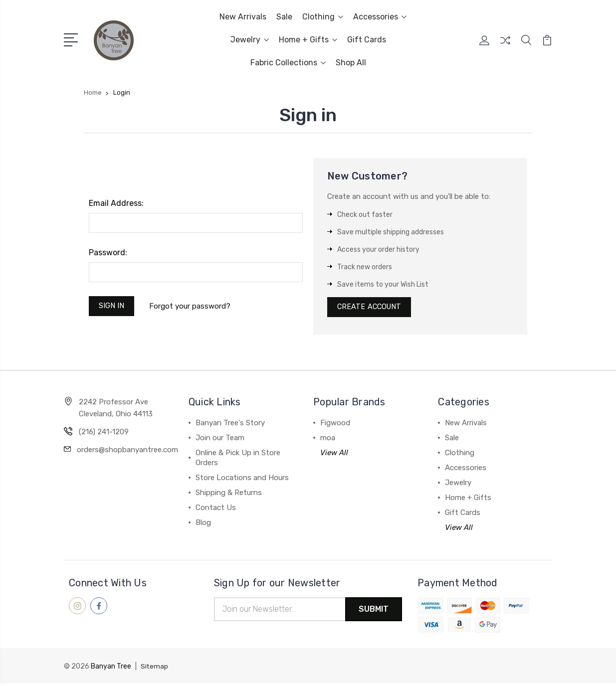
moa (328, 440)
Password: (108, 253)
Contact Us (216, 510)
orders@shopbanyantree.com (127, 452)
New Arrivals (243, 17)
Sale (284, 17)
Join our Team (220, 440)
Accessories (380, 17)
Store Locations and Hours (242, 480)
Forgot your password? (192, 307)
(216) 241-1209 (104, 434)
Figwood (335, 425)
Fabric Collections (288, 63)
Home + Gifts (308, 40)
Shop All (351, 63)
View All (334, 455)
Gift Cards (367, 40)
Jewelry (250, 40)
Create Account (371, 308)
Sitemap (155, 669)
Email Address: (116, 203)
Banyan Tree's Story (230, 425)
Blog (203, 524)
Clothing (323, 17)
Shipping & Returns (229, 495)
